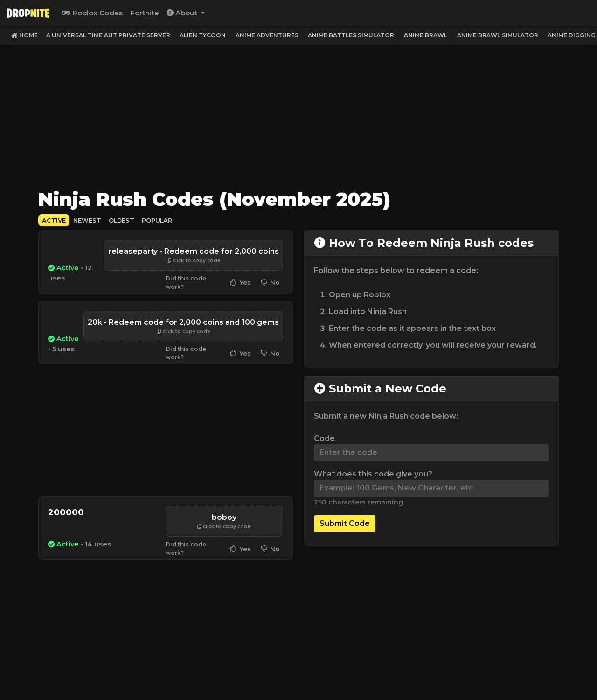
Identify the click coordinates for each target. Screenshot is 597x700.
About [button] (183, 13)
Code (324, 438)
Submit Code (345, 523)
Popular (157, 220)
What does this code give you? (373, 474)
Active (54, 220)
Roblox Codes (92, 13)
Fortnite (145, 13)
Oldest (121, 220)
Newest (87, 220)
